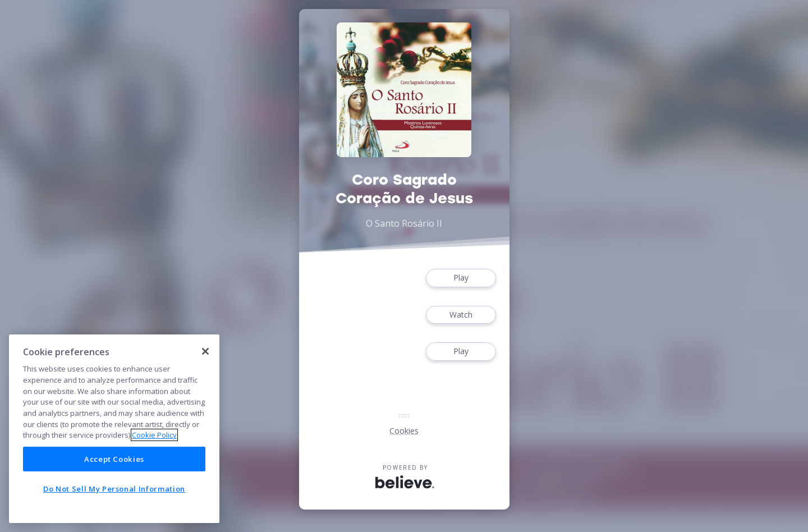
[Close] (205, 351)
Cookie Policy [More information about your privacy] (154, 435)
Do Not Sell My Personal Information (114, 489)
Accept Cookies (114, 459)
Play (461, 278)
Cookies (404, 431)
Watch (461, 315)
